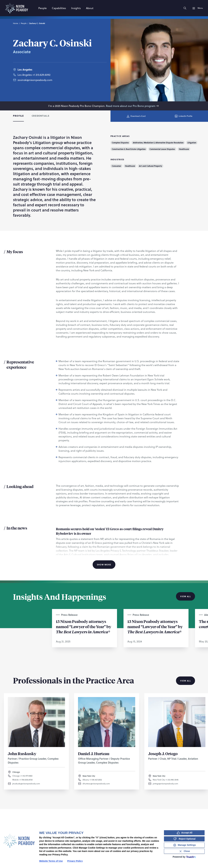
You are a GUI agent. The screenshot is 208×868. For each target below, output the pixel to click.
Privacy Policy (75, 861)
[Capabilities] (59, 8)
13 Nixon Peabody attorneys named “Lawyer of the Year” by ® (155, 627)
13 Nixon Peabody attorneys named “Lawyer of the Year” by (84, 627)
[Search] (185, 8)
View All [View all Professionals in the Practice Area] (185, 681)
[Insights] (76, 8)
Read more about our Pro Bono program (133, 106)
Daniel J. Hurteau (94, 753)
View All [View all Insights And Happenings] (185, 596)
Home (16, 23)
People (24, 23)
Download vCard (136, 116)
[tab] (18, 116)
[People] (42, 8)
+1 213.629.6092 (41, 75)
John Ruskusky (22, 753)
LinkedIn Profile (183, 116)
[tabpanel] (104, 351)
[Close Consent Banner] (184, 851)
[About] (90, 8)
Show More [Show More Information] (104, 565)
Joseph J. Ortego (163, 753)
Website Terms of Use (51, 861)
